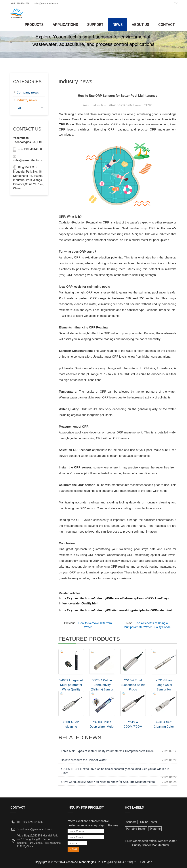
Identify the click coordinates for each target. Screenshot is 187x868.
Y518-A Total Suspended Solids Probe (133, 685)
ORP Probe (66, 124)
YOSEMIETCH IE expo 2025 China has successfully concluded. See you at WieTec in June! (115, 771)
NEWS (118, 25)
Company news (28, 92)
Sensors (131, 822)
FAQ (19, 108)
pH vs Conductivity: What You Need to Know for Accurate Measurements (108, 782)
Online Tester (149, 822)
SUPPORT (95, 25)
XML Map (146, 862)
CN (176, 4)
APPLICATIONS (65, 25)
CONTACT (167, 25)
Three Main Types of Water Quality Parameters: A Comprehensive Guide (107, 751)
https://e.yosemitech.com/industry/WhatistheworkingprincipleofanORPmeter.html (115, 610)
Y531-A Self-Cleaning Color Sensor (164, 727)
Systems (155, 829)
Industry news (27, 100)
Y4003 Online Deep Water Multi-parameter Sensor (102, 727)
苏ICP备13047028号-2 (122, 862)
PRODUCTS (34, 25)
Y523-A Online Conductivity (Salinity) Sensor (102, 685)
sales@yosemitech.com (46, 4)
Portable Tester (136, 829)
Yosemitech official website (150, 841)
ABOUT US (141, 25)
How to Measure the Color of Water (84, 760)
